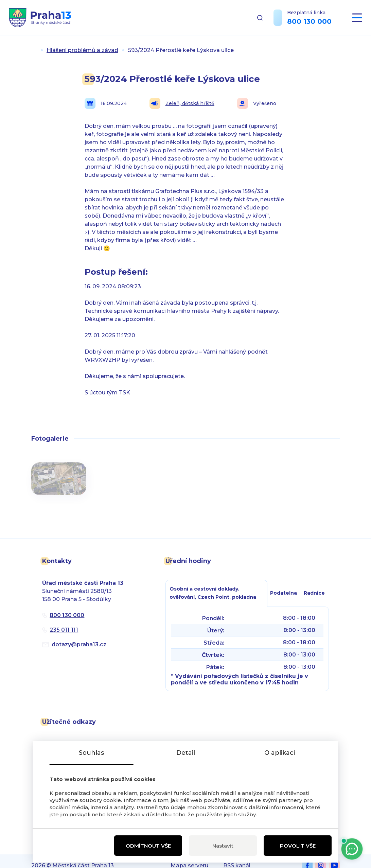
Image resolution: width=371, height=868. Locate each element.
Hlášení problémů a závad (82, 50)
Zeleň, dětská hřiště (182, 103)
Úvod (34, 50)
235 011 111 (64, 630)
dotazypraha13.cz (79, 644)
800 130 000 (309, 21)
